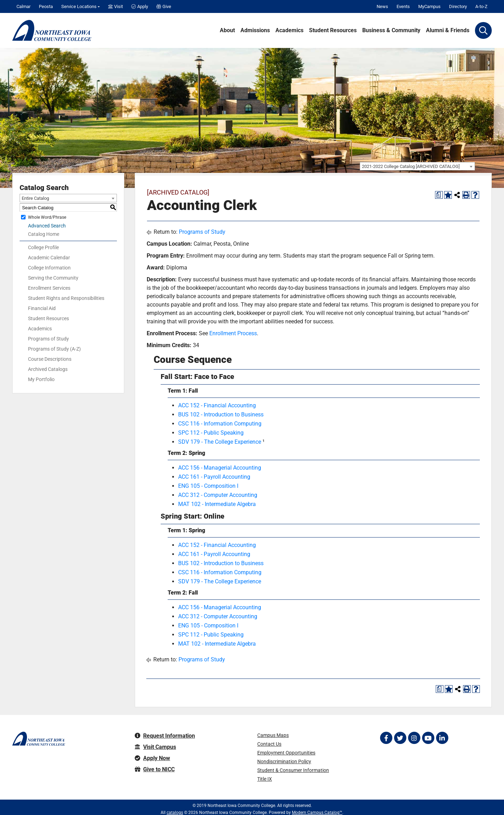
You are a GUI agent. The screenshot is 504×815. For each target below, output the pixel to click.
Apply (140, 6)
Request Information (165, 736)
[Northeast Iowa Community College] (52, 30)
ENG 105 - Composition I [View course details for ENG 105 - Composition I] (208, 486)
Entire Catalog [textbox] (35, 198)
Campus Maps (273, 735)
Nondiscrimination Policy (284, 761)
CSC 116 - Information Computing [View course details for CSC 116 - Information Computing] (220, 424)
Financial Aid (42, 308)
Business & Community (391, 30)
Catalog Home (44, 234)
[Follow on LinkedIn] (442, 738)
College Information (49, 268)
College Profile (43, 247)
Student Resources (333, 30)
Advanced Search (47, 226)
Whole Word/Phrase (47, 217)
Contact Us (269, 744)
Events (403, 6)
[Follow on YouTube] (428, 738)
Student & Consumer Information (293, 770)
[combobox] (417, 166)
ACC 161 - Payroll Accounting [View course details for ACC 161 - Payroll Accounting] (214, 477)
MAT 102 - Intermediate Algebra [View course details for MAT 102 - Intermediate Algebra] (217, 504)
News (382, 6)
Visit (115, 6)
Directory (458, 6)
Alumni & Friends (448, 30)
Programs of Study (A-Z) (54, 349)
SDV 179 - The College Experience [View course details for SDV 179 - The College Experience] (220, 442)
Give (164, 6)
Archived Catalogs (48, 369)
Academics (289, 30)
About (227, 30)
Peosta (46, 6)
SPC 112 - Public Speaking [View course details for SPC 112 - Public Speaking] (211, 433)
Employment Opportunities (286, 753)
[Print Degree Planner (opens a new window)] (439, 195)
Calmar (23, 6)
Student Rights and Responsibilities (66, 298)
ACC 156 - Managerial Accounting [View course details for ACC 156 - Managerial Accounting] (220, 468)
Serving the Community (53, 278)
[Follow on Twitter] (400, 738)
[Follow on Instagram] (414, 738)
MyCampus (429, 6)
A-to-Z (481, 6)
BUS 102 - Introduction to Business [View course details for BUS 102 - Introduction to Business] (221, 414)
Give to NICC (155, 769)
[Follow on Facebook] (386, 738)
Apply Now (152, 758)
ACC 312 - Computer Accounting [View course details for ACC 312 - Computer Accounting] (218, 495)
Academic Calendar (49, 258)
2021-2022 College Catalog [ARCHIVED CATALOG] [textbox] (411, 166)
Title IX (265, 779)
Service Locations (79, 6)
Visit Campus (155, 747)
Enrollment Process (233, 333)
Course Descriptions (50, 359)
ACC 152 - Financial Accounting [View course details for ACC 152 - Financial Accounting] (217, 405)
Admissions (255, 30)
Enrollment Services (49, 288)
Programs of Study (48, 339)
